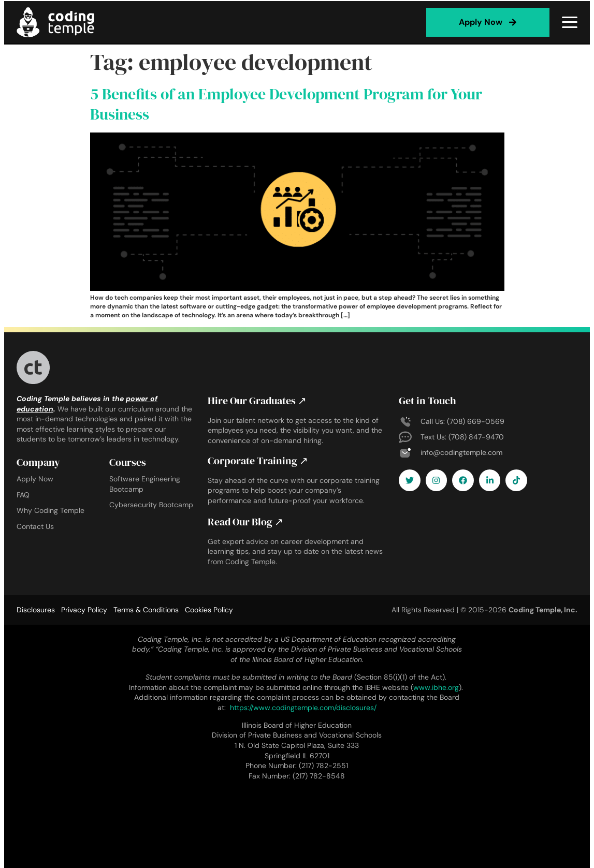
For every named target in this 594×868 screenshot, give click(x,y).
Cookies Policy (209, 608)
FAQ (23, 495)
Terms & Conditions (146, 608)
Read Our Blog (245, 521)
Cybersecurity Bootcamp (151, 505)
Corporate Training (258, 460)
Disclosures (36, 608)
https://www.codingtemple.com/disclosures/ (303, 706)
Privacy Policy (84, 608)
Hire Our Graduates (257, 401)
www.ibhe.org (436, 686)
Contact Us (35, 526)
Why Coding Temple (50, 510)
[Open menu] (570, 22)
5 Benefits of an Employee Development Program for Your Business (286, 104)
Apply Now (35, 479)
